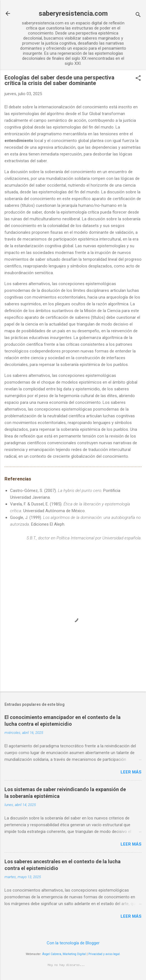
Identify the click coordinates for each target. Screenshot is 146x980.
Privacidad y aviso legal (104, 954)
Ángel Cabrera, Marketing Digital (64, 954)
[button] (138, 79)
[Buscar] (138, 15)
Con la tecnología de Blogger (73, 943)
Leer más (131, 772)
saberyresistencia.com (73, 13)
